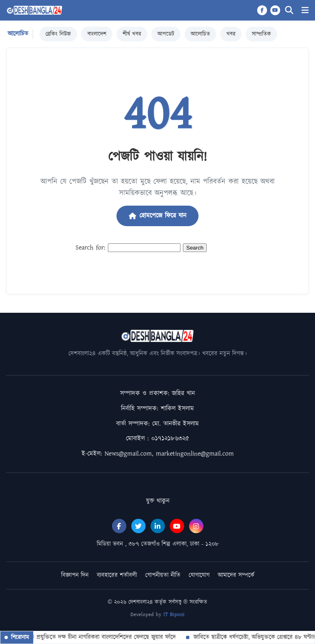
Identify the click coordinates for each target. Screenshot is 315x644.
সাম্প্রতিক (261, 34)
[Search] (289, 10)
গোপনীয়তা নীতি (163, 575)
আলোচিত (200, 34)
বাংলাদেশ (97, 34)
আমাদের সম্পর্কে (236, 575)
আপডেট (166, 34)
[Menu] (305, 10)
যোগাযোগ (199, 575)
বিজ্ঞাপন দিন (75, 575)
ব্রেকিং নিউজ (58, 34)
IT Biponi (174, 615)
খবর (231, 34)
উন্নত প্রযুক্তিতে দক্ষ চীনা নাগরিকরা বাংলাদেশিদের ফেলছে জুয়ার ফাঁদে (98, 637)
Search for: (90, 248)
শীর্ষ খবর (132, 34)
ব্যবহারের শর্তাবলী (117, 575)
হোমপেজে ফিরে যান (157, 216)
